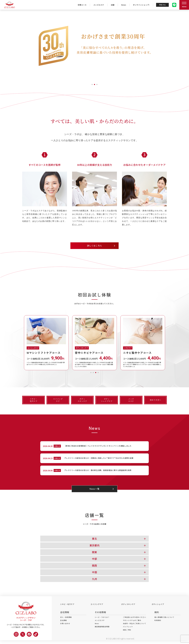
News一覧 (94, 493)
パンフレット (128, 632)
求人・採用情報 (66, 621)
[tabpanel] (94, 46)
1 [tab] (92, 84)
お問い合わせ (65, 628)
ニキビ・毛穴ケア (67, 608)
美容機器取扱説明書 (101, 632)
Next (169, 343)
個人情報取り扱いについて (167, 621)
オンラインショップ (139, 5)
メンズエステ (97, 5)
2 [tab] (94, 84)
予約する (161, 5)
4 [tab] (98, 372)
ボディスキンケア (128, 608)
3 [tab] (97, 84)
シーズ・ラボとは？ (101, 621)
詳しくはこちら (95, 246)
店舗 (111, 5)
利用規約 (160, 625)
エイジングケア (97, 608)
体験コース (80, 5)
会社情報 (64, 625)
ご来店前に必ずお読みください (135, 621)
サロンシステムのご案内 (133, 625)
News (122, 5)
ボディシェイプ (158, 608)
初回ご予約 (127, 635)
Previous (20, 343)
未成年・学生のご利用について (135, 628)
